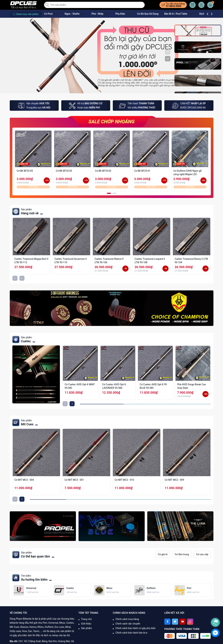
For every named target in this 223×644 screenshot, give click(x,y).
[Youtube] (183, 622)
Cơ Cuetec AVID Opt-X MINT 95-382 (80, 386)
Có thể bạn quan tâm (36, 556)
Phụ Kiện (113, 14)
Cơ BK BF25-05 (25, 171)
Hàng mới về (30, 213)
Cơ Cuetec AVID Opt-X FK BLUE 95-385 (153, 386)
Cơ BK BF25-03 (64, 171)
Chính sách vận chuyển (128, 624)
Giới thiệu (86, 624)
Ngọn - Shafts (71, 14)
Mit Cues (27, 424)
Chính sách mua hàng (127, 619)
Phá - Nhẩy (93, 14)
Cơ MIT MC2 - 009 (174, 480)
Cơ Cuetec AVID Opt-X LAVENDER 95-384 (114, 386)
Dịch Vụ (190, 14)
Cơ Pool (50, 14)
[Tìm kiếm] (48, 5)
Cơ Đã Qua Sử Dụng (136, 14)
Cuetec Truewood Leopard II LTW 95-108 (150, 261)
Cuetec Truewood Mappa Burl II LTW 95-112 (31, 261)
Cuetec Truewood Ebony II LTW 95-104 (191, 261)
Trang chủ (87, 619)
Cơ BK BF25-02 (103, 171)
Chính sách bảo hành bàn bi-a (131, 633)
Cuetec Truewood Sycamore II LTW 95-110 (71, 261)
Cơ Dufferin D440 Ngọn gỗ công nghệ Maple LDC (188, 173)
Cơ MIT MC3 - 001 (74, 480)
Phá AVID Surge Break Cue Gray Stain (191, 386)
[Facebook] (167, 622)
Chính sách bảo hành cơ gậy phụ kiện (135, 628)
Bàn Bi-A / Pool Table (166, 14)
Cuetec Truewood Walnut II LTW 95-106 (109, 261)
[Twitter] (175, 622)
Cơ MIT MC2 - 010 (124, 480)
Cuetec (26, 341)
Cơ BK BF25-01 (142, 171)
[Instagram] (190, 622)
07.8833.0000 (174, 6)
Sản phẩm (87, 628)
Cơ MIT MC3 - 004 (24, 480)
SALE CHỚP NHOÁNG (111, 122)
